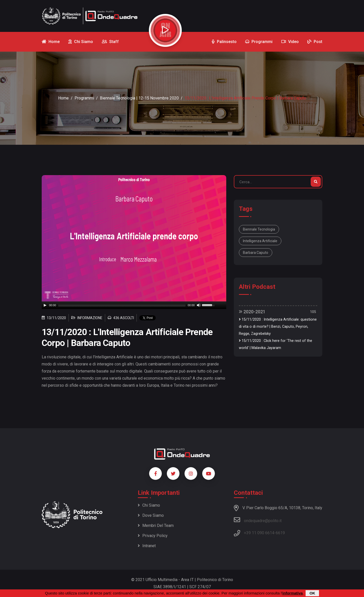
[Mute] (199, 305)
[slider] (122, 305)
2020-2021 (252, 312)
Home (63, 98)
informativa (293, 593)
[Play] (45, 305)
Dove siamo (151, 515)
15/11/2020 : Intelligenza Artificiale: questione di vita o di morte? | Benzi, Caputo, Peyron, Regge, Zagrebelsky (278, 327)
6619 (280, 533)
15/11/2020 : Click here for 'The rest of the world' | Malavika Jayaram (276, 344)
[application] (134, 305)
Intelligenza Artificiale (260, 241)
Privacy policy (153, 536)
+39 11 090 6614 (259, 533)
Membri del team (156, 526)
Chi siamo (149, 505)
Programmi (84, 98)
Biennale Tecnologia (259, 229)
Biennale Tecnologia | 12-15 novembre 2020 (139, 98)
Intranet (147, 546)
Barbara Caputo (256, 253)
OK (312, 593)
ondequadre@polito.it (258, 520)
